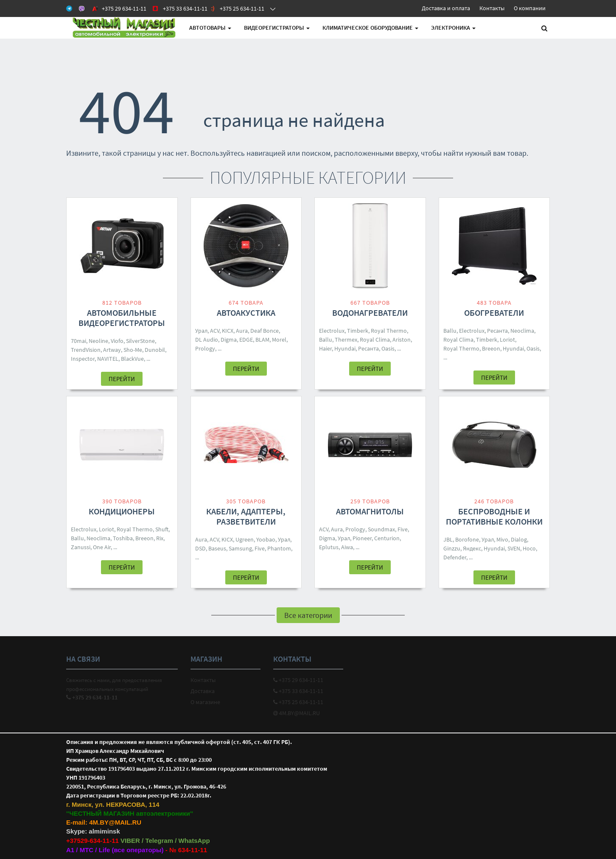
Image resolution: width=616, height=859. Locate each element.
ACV (215, 331)
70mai (78, 341)
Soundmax (381, 529)
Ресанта (368, 348)
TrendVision (86, 350)
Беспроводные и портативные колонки (494, 516)
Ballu (326, 340)
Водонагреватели (370, 313)
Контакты (492, 8)
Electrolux (332, 331)
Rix (160, 538)
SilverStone (140, 341)
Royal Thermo (389, 331)
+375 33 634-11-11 (298, 691)
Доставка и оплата (446, 8)
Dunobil (155, 350)
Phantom (279, 548)
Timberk (358, 331)
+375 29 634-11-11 (298, 680)
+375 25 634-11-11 (298, 702)
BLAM (262, 340)
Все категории (308, 615)
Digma (229, 340)
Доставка (203, 691)
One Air (102, 547)
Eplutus (329, 547)
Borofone (467, 539)
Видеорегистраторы (277, 28)
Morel (279, 340)
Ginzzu (452, 548)
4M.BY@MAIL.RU (297, 713)
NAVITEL (108, 359)
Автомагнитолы (370, 511)
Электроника (453, 28)
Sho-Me (133, 350)
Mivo (502, 539)
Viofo (117, 341)
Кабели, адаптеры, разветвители (246, 516)
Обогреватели (494, 313)
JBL (448, 539)
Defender (455, 557)
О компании (530, 8)
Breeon (491, 348)
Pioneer (362, 538)
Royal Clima (375, 340)
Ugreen (245, 539)
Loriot (507, 340)
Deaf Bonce (265, 331)
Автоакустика (246, 313)
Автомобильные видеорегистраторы (122, 318)
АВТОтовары (210, 28)
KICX (228, 331)
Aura (242, 331)
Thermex (346, 340)
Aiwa (347, 547)
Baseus (217, 548)
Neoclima (522, 331)
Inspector (83, 359)
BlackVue (132, 359)
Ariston (402, 340)
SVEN (514, 548)
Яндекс (472, 548)
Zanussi (81, 547)
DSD (200, 548)
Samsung (240, 548)
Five (260, 548)
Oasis (388, 348)
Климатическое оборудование (370, 28)
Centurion (387, 538)
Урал (201, 331)
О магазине (205, 702)
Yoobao (266, 539)
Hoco (529, 548)
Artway (112, 350)
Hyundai (345, 348)
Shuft (162, 529)
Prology (205, 348)
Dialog (519, 539)
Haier (325, 348)
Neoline (98, 341)
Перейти (122, 379)
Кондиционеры (122, 511)
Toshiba (123, 538)
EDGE (246, 340)
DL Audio (207, 340)
